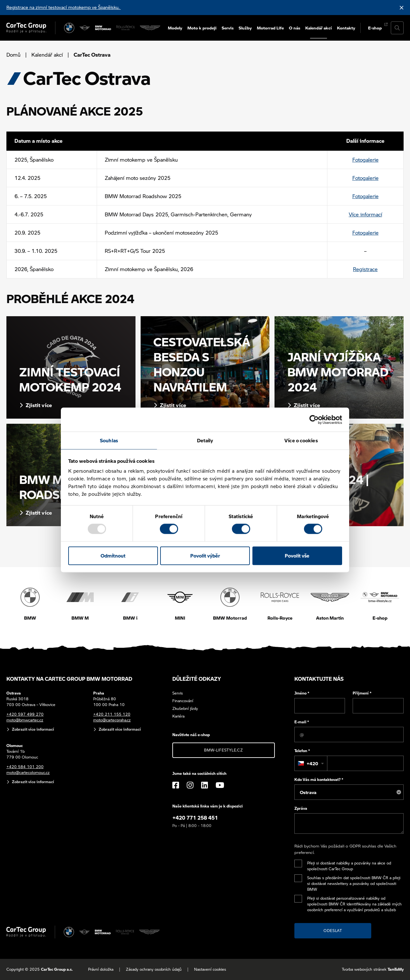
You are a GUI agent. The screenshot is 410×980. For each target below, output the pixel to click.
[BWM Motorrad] (103, 28)
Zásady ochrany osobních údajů (154, 969)
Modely (175, 28)
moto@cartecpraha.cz (112, 720)
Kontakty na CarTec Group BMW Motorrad (69, 679)
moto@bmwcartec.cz (25, 720)
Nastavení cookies (210, 969)
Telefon (302, 751)
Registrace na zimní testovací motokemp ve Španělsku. (64, 7)
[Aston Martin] (150, 28)
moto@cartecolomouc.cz (28, 772)
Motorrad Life (270, 28)
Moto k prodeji (202, 28)
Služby (245, 28)
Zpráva (301, 808)
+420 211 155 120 (112, 714)
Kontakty (346, 28)
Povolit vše (297, 556)
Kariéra (178, 716)
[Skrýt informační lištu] (402, 8)
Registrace (365, 269)
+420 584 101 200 (25, 767)
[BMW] (69, 28)
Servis (228, 28)
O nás (295, 28)
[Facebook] (176, 785)
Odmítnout (113, 556)
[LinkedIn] (205, 785)
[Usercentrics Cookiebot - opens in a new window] (314, 420)
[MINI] (85, 28)
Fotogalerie (365, 160)
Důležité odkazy (197, 679)
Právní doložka (101, 969)
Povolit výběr (205, 556)
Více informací (365, 214)
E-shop (375, 28)
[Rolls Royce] (126, 28)
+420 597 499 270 (25, 714)
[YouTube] (220, 785)
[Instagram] (190, 785)
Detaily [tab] (205, 440)
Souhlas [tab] (109, 440)
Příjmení (362, 693)
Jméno (302, 693)
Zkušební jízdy (185, 708)
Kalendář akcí (319, 28)
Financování (183, 701)
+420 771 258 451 (195, 818)
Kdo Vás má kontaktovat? (319, 779)
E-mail (302, 722)
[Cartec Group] (26, 28)
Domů (13, 55)
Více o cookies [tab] (301, 440)
